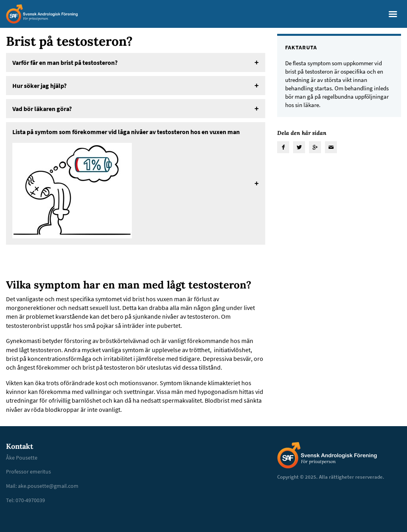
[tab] (136, 62)
